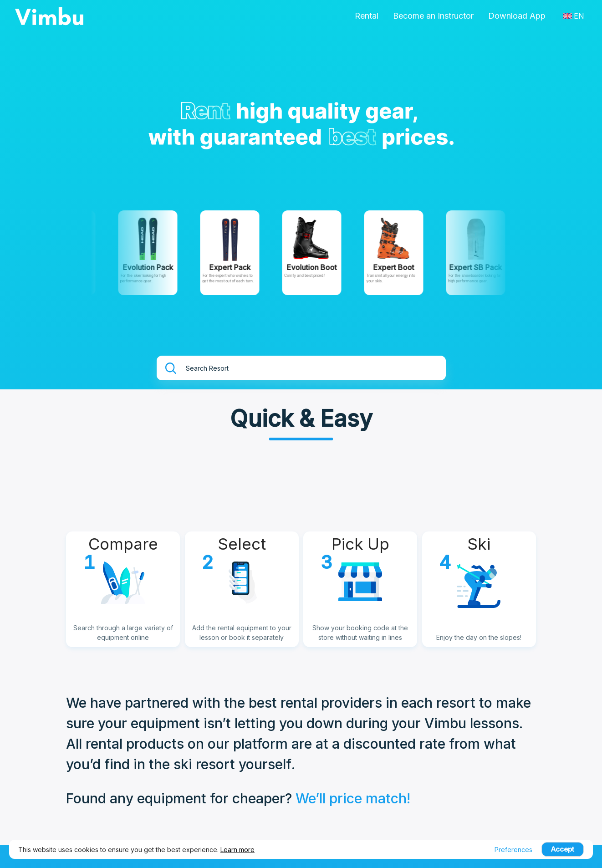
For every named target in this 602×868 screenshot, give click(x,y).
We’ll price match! (353, 798)
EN (574, 16)
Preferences (513, 850)
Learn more (237, 850)
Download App (517, 16)
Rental (367, 16)
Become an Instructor (433, 16)
